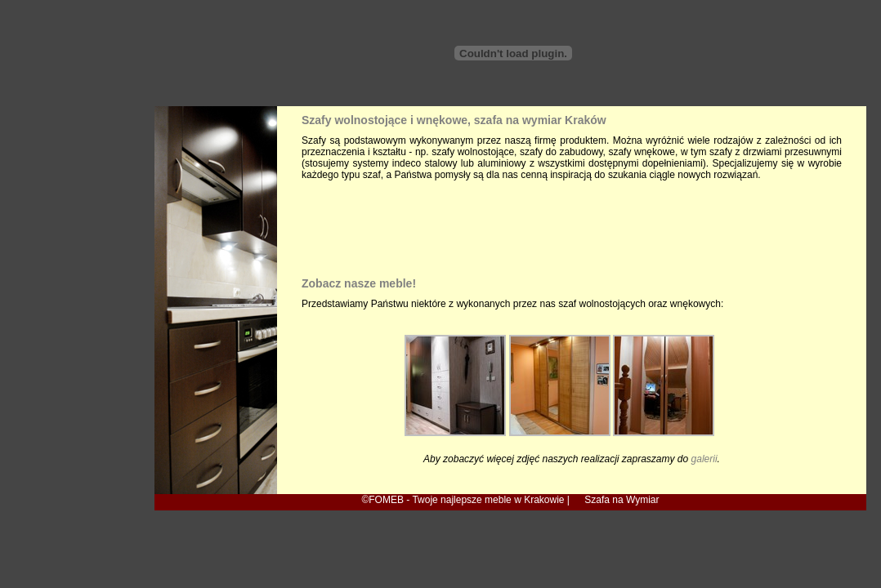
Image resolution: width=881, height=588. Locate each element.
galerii (704, 459)
